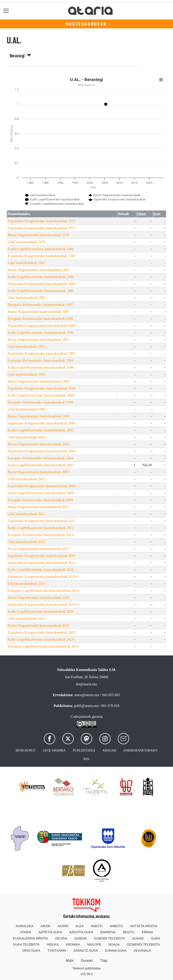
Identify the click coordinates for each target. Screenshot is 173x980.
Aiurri (63, 926)
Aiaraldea (25, 926)
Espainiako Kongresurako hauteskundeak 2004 (42, 451)
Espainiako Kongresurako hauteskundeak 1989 (42, 326)
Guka (156, 938)
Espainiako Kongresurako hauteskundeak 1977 (42, 221)
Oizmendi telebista (143, 944)
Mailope (94, 944)
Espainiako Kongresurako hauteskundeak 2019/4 (43, 577)
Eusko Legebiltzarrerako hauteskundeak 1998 (41, 395)
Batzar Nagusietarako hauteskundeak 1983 (38, 270)
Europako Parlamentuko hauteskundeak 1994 (40, 360)
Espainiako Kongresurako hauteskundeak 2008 (42, 486)
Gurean (87, 961)
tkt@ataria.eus (86, 684)
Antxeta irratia (144, 926)
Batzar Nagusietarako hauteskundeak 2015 (38, 549)
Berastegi (20, 56)
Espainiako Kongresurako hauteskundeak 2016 (42, 563)
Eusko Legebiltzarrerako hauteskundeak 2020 (41, 611)
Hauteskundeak (86, 24)
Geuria (61, 938)
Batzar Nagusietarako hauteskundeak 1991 (38, 340)
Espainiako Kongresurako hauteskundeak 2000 (42, 423)
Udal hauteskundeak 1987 (26, 298)
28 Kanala (142, 951)
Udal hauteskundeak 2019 (26, 584)
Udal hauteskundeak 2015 (26, 542)
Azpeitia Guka (50, 932)
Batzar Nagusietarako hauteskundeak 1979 (38, 235)
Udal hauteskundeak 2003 (26, 437)
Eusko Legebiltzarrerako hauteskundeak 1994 (41, 367)
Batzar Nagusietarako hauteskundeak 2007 (38, 472)
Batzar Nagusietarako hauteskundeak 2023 (38, 625)
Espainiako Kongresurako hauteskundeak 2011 (41, 521)
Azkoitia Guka (81, 932)
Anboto (116, 926)
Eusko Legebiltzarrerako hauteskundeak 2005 (41, 465)
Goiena (80, 938)
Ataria (26, 932)
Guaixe (138, 938)
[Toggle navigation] (6, 11)
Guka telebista (26, 944)
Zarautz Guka (86, 951)
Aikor (46, 926)
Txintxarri (57, 951)
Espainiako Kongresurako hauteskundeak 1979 (42, 228)
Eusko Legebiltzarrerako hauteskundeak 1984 (41, 277)
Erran (147, 932)
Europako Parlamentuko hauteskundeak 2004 (40, 458)
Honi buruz (26, 750)
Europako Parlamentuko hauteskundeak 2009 (40, 500)
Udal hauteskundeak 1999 (26, 409)
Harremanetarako (140, 750)
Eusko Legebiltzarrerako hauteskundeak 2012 (41, 528)
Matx (70, 961)
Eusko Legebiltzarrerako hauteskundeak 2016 (41, 570)
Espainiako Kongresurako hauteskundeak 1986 (42, 284)
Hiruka (53, 944)
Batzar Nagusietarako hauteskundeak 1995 (38, 381)
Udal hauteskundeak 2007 (26, 479)
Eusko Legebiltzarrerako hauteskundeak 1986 (41, 291)
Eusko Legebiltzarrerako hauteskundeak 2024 (41, 639)
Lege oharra (54, 750)
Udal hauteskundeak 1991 (26, 346)
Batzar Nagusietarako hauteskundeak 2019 (38, 598)
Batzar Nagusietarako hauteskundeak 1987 (38, 312)
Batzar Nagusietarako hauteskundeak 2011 (38, 507)
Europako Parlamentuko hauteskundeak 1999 (40, 402)
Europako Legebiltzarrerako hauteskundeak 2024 (43, 646)
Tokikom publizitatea (86, 968)
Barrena (108, 932)
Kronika (73, 944)
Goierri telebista (109, 938)
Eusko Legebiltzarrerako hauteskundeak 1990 (41, 333)
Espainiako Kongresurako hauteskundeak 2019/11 (44, 604)
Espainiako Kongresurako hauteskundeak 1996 (42, 388)
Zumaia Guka (116, 951)
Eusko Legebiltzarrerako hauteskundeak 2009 (41, 493)
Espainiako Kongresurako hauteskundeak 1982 (42, 256)
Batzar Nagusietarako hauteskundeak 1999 (38, 416)
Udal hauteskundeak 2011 (26, 514)
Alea (80, 926)
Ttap (104, 961)
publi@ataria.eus (86, 706)
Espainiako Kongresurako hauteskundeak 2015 (42, 556)
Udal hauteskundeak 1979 (26, 242)
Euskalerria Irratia (30, 938)
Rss (86, 759)
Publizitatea (84, 750)
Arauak (109, 750)
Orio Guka (31, 951)
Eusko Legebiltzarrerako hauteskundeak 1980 (41, 249)
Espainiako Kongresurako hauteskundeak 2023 (42, 632)
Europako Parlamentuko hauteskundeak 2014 (40, 535)
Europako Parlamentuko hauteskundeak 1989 (40, 319)
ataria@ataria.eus (87, 695)
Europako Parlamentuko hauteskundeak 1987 (40, 305)
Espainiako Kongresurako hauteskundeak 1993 (42, 353)
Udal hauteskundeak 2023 (26, 618)
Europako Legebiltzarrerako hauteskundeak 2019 (43, 591)
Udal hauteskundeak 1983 (26, 263)
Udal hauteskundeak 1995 (26, 374)
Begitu (129, 932)
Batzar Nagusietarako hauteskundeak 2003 (38, 444)
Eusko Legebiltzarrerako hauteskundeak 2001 (41, 430)
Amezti (97, 926)
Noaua (114, 944)
